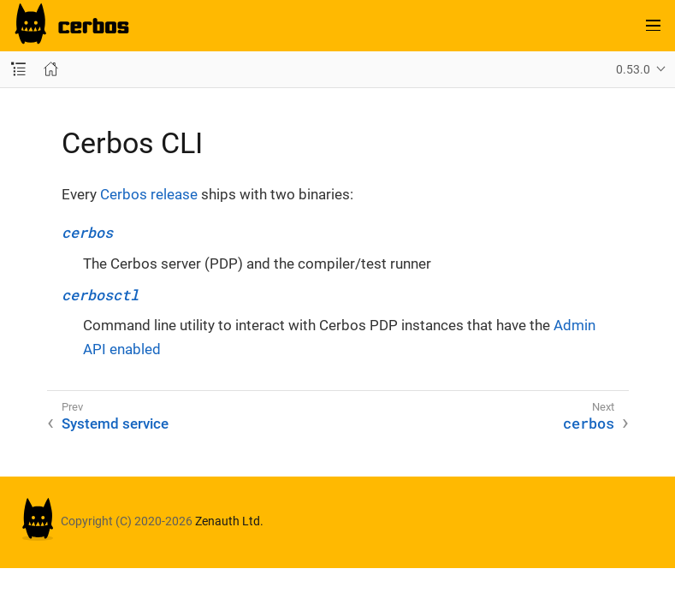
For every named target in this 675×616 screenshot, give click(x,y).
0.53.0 (633, 69)
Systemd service (115, 423)
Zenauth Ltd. (229, 521)
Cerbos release (149, 194)
